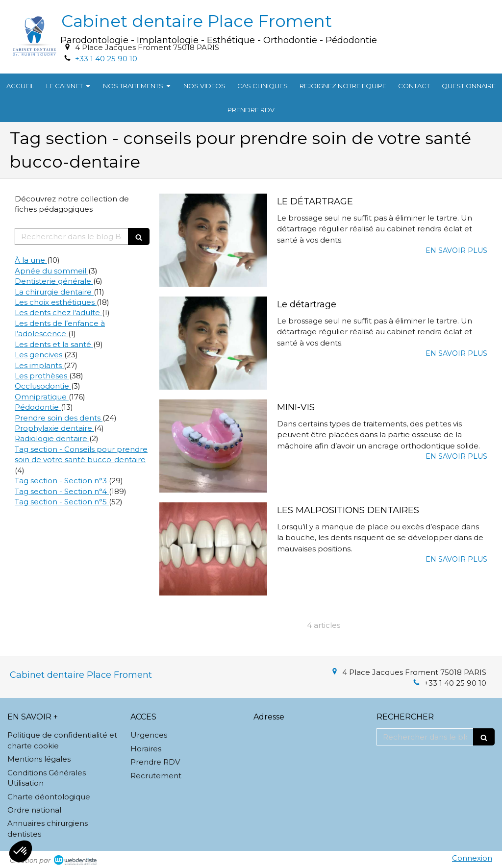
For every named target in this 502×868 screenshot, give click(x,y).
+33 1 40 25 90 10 (106, 59)
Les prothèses (42, 376)
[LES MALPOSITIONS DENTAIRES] (213, 549)
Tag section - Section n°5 (62, 502)
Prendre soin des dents (59, 418)
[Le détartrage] (213, 343)
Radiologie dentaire (52, 438)
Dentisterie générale (54, 281)
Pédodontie (38, 407)
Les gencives (39, 355)
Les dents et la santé (54, 344)
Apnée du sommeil (51, 271)
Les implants (39, 365)
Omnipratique (42, 397)
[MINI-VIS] (213, 446)
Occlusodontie (43, 386)
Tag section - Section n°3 (62, 481)
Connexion (472, 858)
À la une (31, 260)
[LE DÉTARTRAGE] (213, 240)
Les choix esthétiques (56, 302)
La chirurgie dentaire (54, 292)
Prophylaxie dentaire (54, 428)
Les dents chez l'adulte (58, 312)
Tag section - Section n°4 (62, 491)
